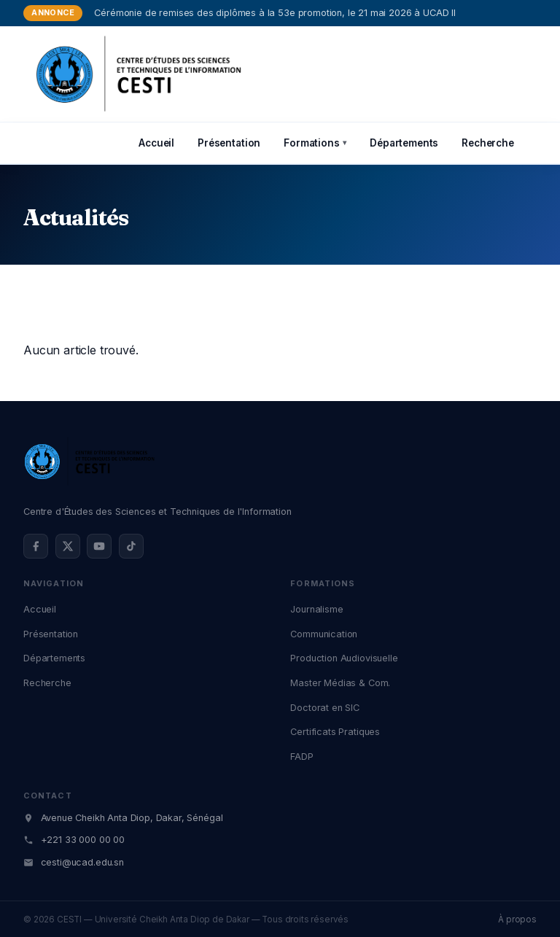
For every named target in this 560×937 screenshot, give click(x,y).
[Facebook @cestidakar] (36, 546)
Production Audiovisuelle (344, 658)
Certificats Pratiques (335, 732)
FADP (302, 757)
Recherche (488, 143)
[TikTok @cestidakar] (131, 546)
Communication (324, 634)
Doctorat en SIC (325, 708)
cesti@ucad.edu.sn (82, 862)
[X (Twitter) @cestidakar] (68, 546)
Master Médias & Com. (340, 683)
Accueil (156, 143)
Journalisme (316, 609)
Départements (404, 143)
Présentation (229, 143)
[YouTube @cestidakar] (99, 546)
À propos (517, 919)
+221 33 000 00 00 (83, 840)
